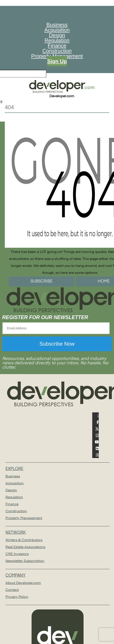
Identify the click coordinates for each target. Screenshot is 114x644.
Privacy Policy (17, 597)
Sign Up (57, 61)
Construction (57, 51)
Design (57, 35)
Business (57, 25)
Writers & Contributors (24, 540)
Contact (12, 590)
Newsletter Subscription (25, 561)
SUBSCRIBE (41, 281)
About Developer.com (23, 583)
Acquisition (57, 30)
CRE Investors (17, 554)
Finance (57, 46)
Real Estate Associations (25, 547)
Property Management (24, 518)
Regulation (57, 40)
